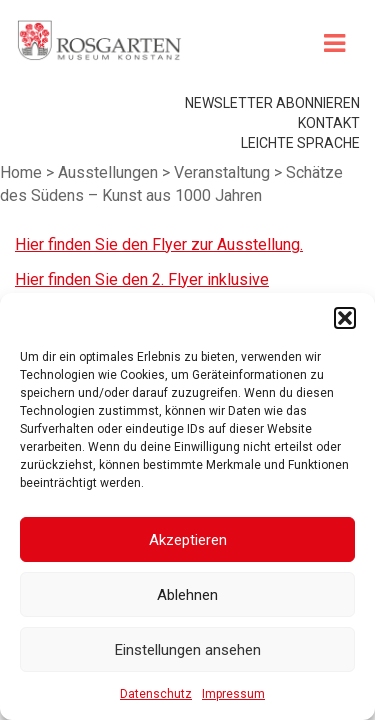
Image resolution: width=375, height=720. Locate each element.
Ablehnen (187, 595)
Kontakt (329, 176)
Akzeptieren (188, 540)
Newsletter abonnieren (272, 156)
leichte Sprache (300, 196)
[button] (345, 318)
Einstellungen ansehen (188, 650)
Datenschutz (156, 694)
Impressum (233, 694)
